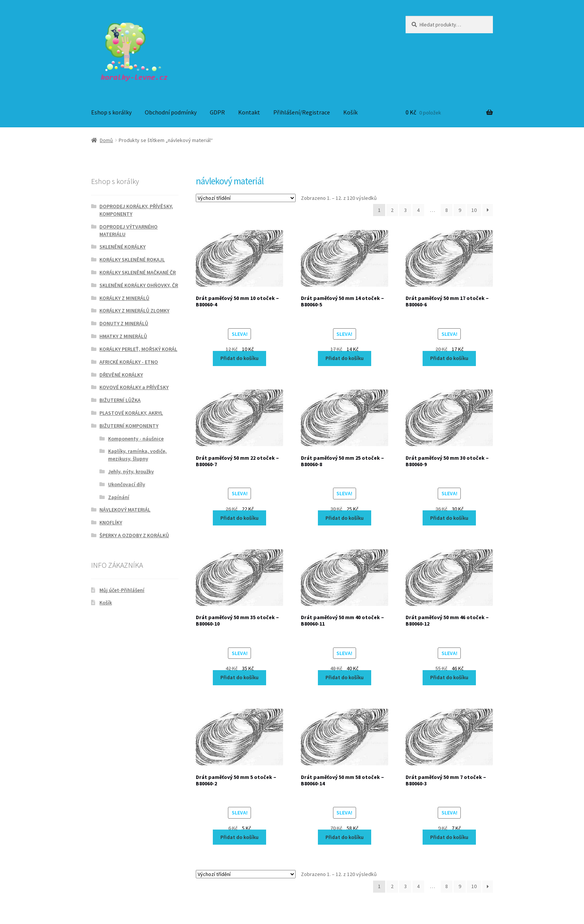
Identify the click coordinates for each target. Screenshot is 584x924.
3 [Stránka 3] (405, 210)
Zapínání (119, 497)
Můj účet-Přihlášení (122, 590)
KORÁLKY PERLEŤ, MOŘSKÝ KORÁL (138, 349)
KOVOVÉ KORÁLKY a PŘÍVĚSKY (134, 387)
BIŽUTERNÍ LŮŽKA (120, 400)
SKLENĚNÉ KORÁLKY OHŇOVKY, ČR (139, 285)
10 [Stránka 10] (474, 210)
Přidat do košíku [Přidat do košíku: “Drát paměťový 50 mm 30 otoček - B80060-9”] (449, 518)
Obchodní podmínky (171, 112)
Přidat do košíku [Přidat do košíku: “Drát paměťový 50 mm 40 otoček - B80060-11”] (345, 677)
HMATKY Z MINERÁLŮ (123, 336)
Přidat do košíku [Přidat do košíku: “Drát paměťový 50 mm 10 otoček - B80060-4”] (239, 358)
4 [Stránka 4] (418, 210)
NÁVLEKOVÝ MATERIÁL (125, 510)
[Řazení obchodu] (246, 198)
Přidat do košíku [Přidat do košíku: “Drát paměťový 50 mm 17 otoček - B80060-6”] (449, 358)
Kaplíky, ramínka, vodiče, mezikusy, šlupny (137, 455)
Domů (106, 140)
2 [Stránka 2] (392, 210)
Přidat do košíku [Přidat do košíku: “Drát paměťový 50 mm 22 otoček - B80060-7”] (239, 518)
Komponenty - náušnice (136, 439)
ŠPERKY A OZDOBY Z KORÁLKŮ (134, 535)
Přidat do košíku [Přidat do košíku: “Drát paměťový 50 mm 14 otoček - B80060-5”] (345, 358)
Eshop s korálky (111, 112)
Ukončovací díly (127, 484)
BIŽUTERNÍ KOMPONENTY (129, 426)
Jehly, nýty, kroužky (131, 471)
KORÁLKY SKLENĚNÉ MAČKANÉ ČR (138, 272)
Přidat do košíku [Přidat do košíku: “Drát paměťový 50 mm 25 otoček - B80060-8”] (345, 518)
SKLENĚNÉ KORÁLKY (122, 247)
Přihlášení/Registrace (302, 112)
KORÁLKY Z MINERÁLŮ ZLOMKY (134, 311)
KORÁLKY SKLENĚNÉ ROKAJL (132, 260)
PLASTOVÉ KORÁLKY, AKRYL (131, 413)
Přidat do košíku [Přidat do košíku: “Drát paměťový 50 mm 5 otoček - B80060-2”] (239, 837)
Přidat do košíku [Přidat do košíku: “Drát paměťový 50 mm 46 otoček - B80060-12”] (449, 677)
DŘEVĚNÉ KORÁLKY (121, 375)
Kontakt (249, 112)
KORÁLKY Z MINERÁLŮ (124, 298)
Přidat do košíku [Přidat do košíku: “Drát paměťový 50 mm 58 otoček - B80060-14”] (345, 837)
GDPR (217, 112)
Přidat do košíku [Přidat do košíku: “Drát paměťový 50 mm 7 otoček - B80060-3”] (449, 837)
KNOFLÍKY (111, 522)
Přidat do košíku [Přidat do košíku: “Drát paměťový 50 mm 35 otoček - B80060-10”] (239, 677)
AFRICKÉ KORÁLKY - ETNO (129, 362)
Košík (350, 112)
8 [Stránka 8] (447, 210)
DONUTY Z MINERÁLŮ (124, 323)
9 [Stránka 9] (460, 210)
